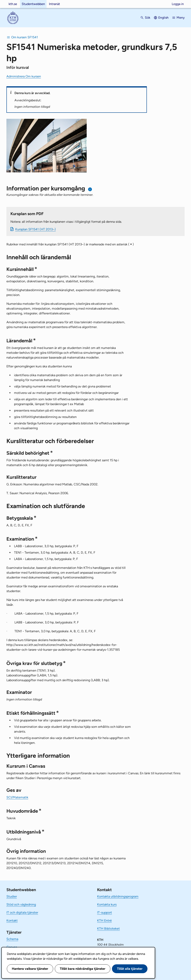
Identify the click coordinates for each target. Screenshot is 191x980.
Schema (12, 939)
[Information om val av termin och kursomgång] (90, 189)
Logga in (178, 4)
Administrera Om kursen (24, 76)
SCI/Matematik (17, 797)
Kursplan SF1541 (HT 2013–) (36, 229)
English (163, 18)
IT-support (105, 912)
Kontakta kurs (107, 904)
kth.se (13, 4)
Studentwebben (33, 4)
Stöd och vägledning (21, 904)
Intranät (54, 4)
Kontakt (12, 921)
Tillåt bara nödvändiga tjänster (83, 969)
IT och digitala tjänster (22, 912)
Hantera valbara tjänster (30, 969)
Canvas (12, 947)
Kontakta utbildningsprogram (118, 896)
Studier (12, 896)
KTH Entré (104, 921)
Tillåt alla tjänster (130, 969)
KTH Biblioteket (108, 929)
